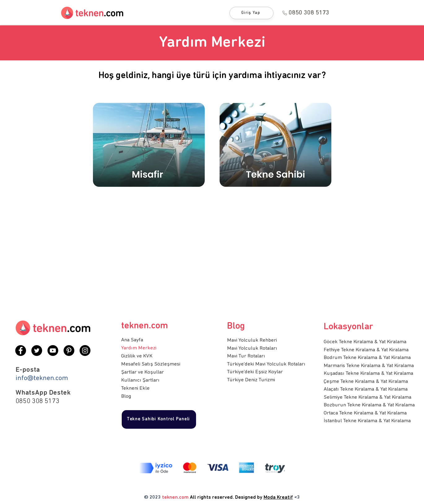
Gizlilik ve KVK (137, 356)
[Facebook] (21, 351)
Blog (126, 396)
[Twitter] (37, 351)
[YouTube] (53, 351)
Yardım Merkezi (139, 348)
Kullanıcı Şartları (140, 380)
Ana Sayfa (132, 340)
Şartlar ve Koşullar (142, 372)
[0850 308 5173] (306, 13)
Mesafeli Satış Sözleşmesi (151, 364)
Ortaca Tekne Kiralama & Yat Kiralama (365, 413)
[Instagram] (85, 351)
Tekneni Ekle (135, 388)
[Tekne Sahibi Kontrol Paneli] (159, 419)
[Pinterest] (69, 351)
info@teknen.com (42, 378)
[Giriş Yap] (251, 13)
